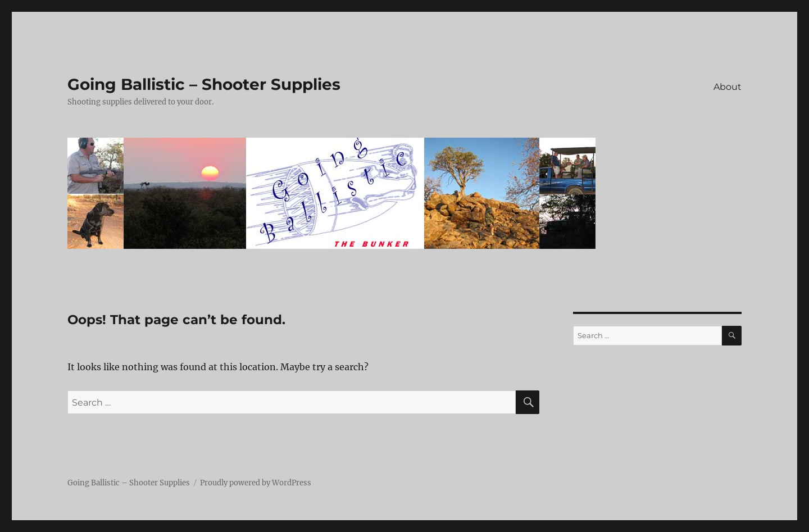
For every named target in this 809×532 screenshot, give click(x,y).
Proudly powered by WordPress (256, 483)
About (728, 87)
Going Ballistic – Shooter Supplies (204, 84)
